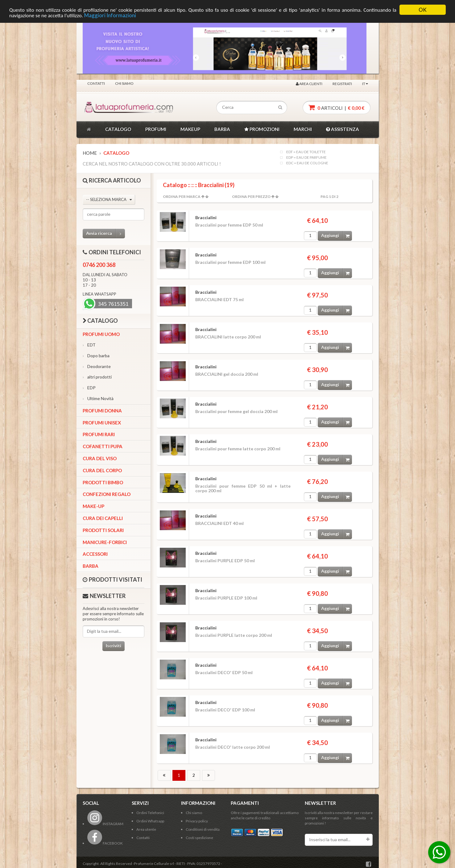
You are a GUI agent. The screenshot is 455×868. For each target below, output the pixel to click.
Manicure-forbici (105, 542)
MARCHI (303, 129)
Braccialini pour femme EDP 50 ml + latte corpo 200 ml (243, 488)
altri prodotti (97, 377)
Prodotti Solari (103, 530)
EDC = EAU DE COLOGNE (307, 163)
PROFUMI (156, 129)
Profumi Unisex (102, 423)
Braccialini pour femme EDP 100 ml (230, 262)
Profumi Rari (99, 434)
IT (365, 84)
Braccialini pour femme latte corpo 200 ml (238, 449)
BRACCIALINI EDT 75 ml (219, 299)
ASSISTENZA (343, 129)
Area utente (146, 829)
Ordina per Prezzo (251, 197)
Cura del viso (100, 458)
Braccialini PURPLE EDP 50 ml (225, 561)
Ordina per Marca (182, 197)
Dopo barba (96, 356)
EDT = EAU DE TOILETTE (306, 152)
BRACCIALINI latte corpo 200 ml (228, 337)
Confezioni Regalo (107, 494)
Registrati (342, 84)
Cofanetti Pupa (103, 446)
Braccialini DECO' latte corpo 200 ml (233, 747)
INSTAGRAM (105, 824)
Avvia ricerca (105, 233)
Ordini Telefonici (150, 813)
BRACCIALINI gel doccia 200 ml (227, 374)
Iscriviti (114, 646)
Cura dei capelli (103, 518)
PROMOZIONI (262, 129)
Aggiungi (337, 236)
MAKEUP (190, 129)
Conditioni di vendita (203, 829)
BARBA (222, 129)
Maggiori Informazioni (110, 15)
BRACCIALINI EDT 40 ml (219, 523)
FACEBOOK (105, 843)
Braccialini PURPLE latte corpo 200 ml (234, 635)
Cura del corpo (102, 470)
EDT (89, 345)
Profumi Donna (102, 411)
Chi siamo (124, 83)
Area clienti (309, 84)
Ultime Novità (98, 398)
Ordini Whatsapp (150, 821)
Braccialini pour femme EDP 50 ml (229, 225)
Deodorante (97, 366)
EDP (89, 388)
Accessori (95, 554)
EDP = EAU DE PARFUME (306, 158)
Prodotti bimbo (103, 482)
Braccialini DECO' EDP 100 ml (225, 710)
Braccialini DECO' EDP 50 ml (224, 672)
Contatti (96, 83)
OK (423, 10)
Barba (91, 566)
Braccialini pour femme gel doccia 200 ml (236, 411)
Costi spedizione (199, 838)
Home (90, 153)
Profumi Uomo (101, 334)
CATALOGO (118, 129)
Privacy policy (197, 821)
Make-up (93, 506)
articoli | (337, 107)
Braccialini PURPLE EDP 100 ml (226, 598)
